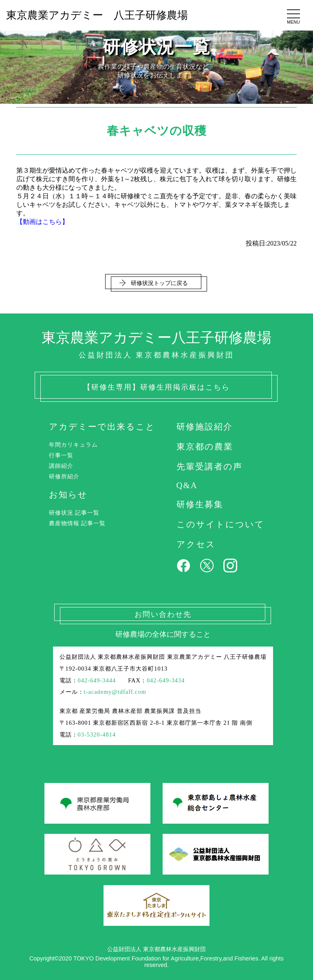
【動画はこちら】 (42, 222)
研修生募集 (200, 504)
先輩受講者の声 (209, 466)
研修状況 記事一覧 (74, 513)
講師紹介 (61, 466)
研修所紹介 (64, 476)
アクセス (196, 544)
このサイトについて (220, 524)
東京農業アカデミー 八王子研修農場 (97, 15)
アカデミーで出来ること (102, 426)
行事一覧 (61, 455)
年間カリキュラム (73, 445)
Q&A (187, 485)
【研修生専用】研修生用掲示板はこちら (156, 387)
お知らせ (68, 494)
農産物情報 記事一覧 (77, 523)
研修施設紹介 (205, 426)
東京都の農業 (205, 446)
